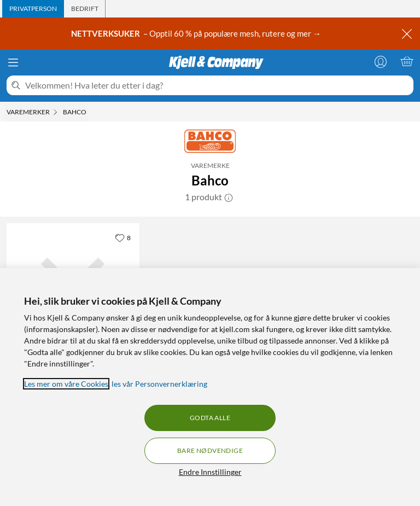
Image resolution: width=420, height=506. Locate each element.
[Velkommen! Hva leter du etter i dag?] (217, 85)
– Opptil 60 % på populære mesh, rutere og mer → (197, 33)
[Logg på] (381, 61)
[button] (229, 197)
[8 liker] (123, 237)
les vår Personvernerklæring (159, 384)
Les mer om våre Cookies (66, 384)
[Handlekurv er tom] (407, 61)
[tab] (33, 9)
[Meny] (13, 62)
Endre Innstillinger (210, 472)
